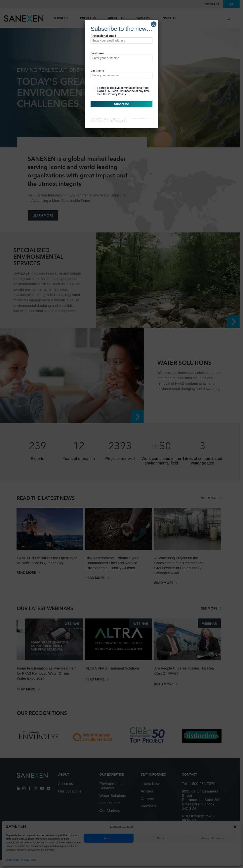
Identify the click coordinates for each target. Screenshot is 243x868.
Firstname (121, 56)
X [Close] (153, 24)
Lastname (121, 74)
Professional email (121, 39)
